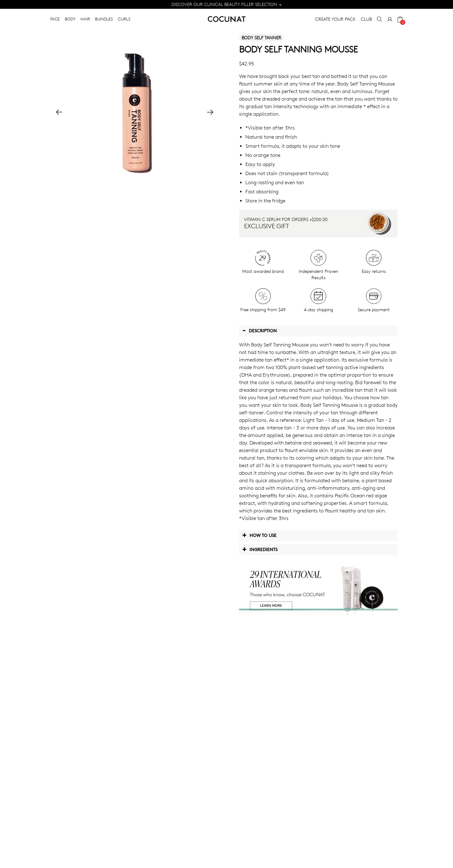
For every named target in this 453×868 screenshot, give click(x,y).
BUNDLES (104, 19)
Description (260, 330)
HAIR (85, 19)
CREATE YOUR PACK (336, 19)
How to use (259, 535)
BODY (70, 19)
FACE (55, 19)
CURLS (124, 19)
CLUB (366, 19)
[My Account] (390, 19)
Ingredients (260, 549)
